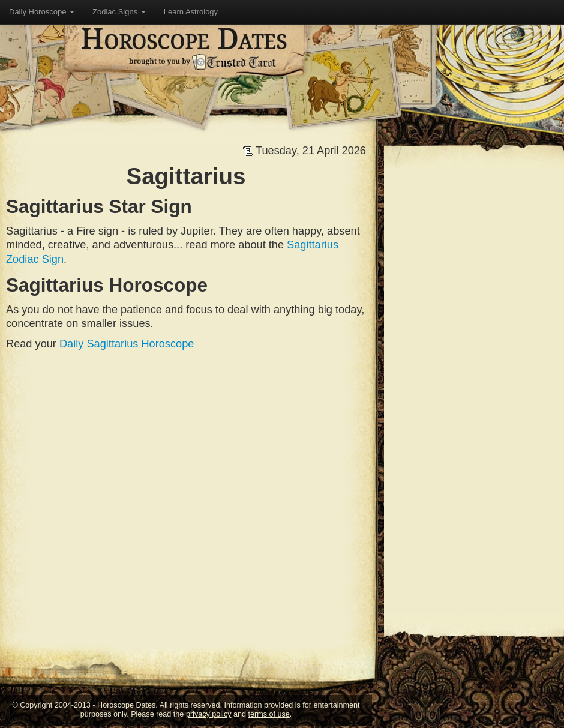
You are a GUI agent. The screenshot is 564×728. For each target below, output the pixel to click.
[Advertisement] (226, 442)
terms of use (269, 714)
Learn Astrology (191, 12)
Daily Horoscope (42, 12)
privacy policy (209, 714)
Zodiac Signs (119, 12)
